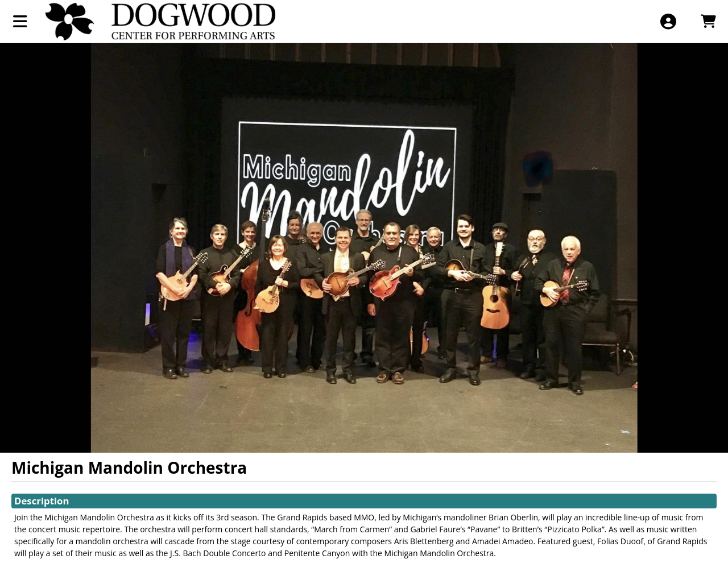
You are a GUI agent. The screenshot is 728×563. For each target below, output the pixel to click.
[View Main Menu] (20, 21)
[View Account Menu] (668, 21)
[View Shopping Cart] (708, 21)
